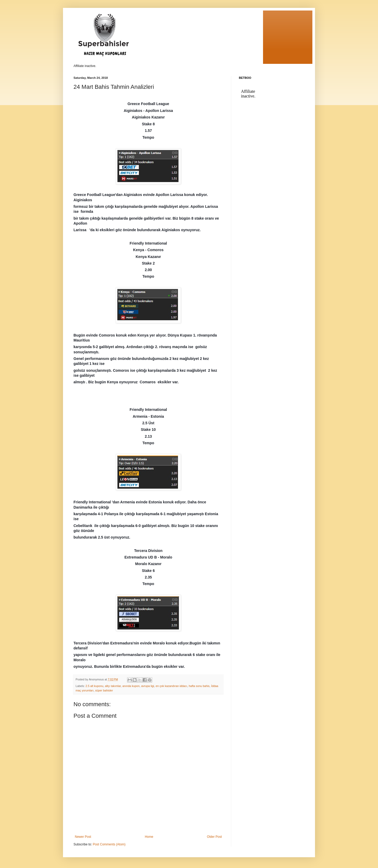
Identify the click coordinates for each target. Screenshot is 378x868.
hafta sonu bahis (199, 686)
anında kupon (131, 686)
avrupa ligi (148, 686)
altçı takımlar (113, 686)
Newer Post (83, 837)
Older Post (214, 837)
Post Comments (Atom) (109, 844)
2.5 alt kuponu (94, 686)
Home (149, 837)
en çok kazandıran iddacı (171, 686)
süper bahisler (104, 690)
